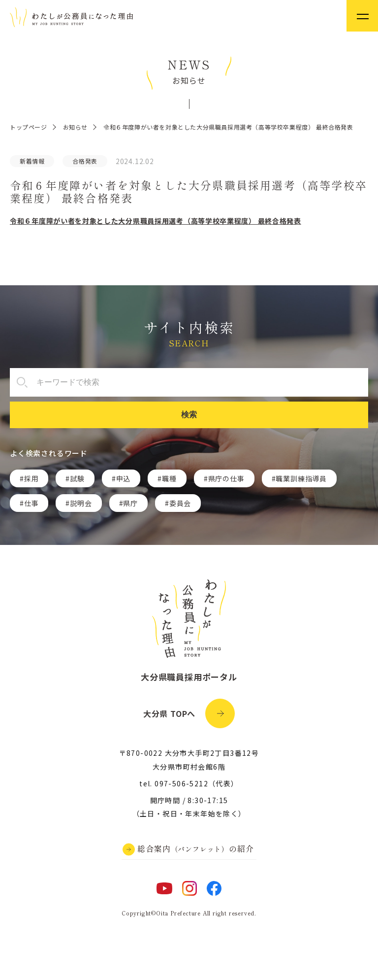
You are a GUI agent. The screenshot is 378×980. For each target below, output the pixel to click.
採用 (31, 478)
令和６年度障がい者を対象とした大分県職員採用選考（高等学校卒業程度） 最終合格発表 (156, 221)
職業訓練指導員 (301, 478)
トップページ (29, 127)
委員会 (180, 503)
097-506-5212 (181, 783)
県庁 (130, 503)
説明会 (81, 503)
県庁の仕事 (226, 478)
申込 (124, 478)
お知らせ (75, 127)
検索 (189, 415)
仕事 (31, 503)
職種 (169, 478)
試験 (77, 478)
